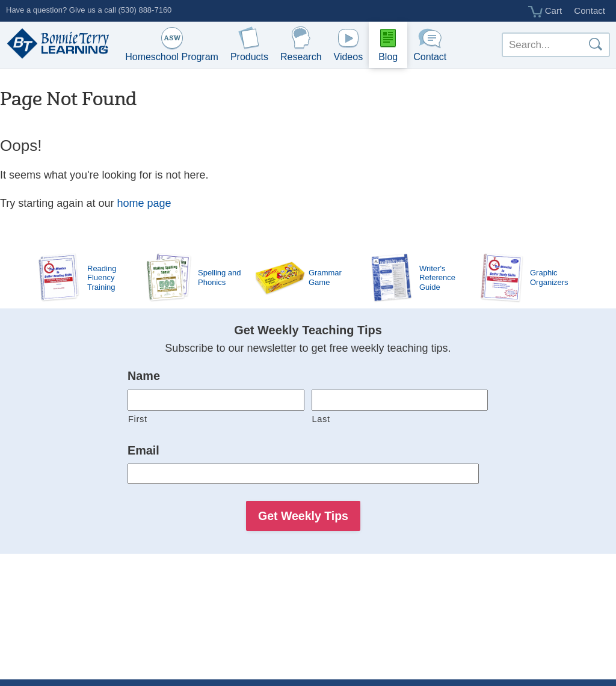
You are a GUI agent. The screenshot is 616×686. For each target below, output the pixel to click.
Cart (545, 11)
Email (143, 450)
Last (321, 419)
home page (144, 203)
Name (144, 376)
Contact (590, 11)
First (138, 419)
